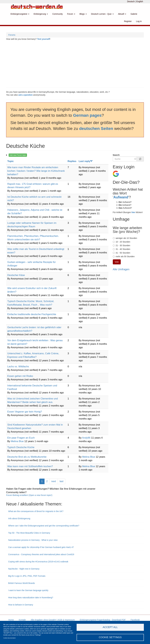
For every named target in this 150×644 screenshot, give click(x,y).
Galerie (134, 14)
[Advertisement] (75, 64)
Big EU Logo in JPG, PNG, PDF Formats (27, 576)
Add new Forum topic (18, 155)
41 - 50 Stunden (122, 253)
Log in (139, 21)
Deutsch (131, 1)
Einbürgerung (41, 14)
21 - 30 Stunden (122, 245)
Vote (117, 262)
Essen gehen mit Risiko (20, 376)
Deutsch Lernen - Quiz (102, 14)
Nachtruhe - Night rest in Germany (24, 569)
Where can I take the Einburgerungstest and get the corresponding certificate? (44, 526)
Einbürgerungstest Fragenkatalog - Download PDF (103, 620)
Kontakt (22, 620)
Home (11, 620)
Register (128, 21)
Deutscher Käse (16, 275)
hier (133, 212)
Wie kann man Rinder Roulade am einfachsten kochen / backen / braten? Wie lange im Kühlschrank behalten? (36, 171)
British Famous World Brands (22, 583)
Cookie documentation (10, 638)
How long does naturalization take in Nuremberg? (31, 598)
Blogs (83, 14)
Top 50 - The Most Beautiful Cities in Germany (29, 533)
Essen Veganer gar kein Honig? (25, 412)
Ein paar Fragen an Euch (21, 438)
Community (57, 14)
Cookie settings (110, 637)
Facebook (135, 620)
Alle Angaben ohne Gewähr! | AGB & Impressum (53, 620)
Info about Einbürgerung (19, 518)
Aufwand (121, 197)
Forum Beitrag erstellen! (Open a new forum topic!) (29, 495)
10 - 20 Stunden (122, 242)
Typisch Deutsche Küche (21, 447)
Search (116, 155)
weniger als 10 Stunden (125, 238)
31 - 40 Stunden (122, 249)
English (140, 1)
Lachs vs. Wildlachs (18, 367)
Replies (72, 161)
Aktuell (122, 14)
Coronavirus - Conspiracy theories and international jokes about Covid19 (41, 554)
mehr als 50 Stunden (124, 256)
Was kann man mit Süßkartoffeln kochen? (30, 466)
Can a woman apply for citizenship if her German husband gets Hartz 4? (41, 547)
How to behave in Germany (21, 605)
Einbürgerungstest (20, 14)
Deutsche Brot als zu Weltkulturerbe (27, 457)
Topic (11, 161)
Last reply (86, 161)
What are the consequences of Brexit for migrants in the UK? (36, 511)
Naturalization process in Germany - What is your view (33, 540)
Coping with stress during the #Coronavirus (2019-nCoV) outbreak (38, 562)
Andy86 (86, 438)
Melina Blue (17, 441)
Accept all (110, 627)
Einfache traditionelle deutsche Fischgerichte (32, 314)
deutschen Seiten (96, 129)
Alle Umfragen (121, 269)
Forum (71, 14)
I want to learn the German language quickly (28, 590)
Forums (12, 35)
